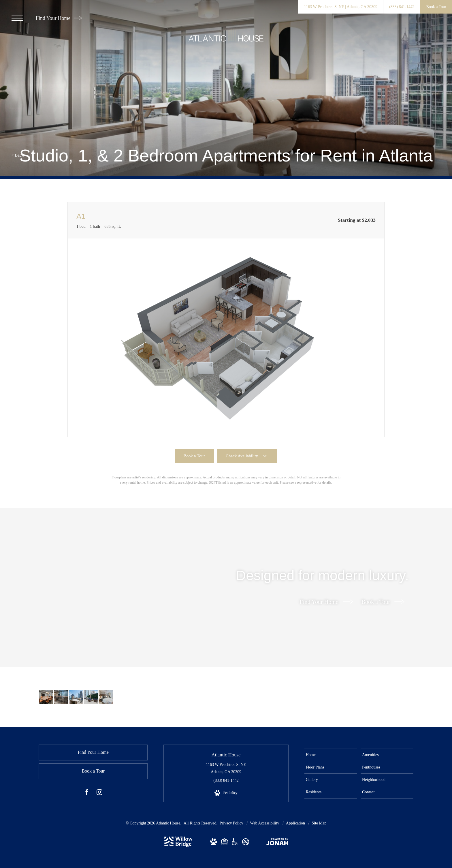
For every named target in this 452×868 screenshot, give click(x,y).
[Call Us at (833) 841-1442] (402, 7)
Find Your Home (59, 18)
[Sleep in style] (105, 697)
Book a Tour (383, 602)
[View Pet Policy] (226, 793)
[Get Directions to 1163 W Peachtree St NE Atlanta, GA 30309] (341, 7)
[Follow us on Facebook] (87, 793)
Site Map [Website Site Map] (319, 823)
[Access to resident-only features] (76, 697)
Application (296, 823)
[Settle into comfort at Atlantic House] (90, 697)
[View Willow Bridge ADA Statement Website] (235, 843)
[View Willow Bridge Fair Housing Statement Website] (224, 843)
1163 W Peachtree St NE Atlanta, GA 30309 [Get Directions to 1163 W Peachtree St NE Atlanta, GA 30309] (226, 768)
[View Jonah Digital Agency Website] (277, 843)
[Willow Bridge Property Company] (178, 846)
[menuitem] (331, 755)
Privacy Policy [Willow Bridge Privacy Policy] (231, 823)
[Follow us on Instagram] (99, 793)
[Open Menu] (17, 18)
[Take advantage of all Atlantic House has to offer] (46, 697)
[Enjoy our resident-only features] (61, 697)
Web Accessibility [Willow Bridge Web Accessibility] (265, 823)
